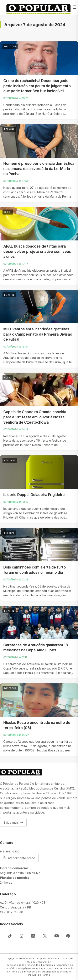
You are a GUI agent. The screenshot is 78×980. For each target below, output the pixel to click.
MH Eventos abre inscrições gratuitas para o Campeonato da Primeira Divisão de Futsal (38, 334)
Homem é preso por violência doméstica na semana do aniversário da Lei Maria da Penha (39, 169)
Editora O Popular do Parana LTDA (45, 958)
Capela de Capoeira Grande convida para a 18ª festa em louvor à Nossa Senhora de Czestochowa (35, 417)
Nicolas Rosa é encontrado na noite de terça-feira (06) (37, 725)
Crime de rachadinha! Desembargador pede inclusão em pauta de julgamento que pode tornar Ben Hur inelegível (37, 86)
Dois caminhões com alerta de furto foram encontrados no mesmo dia (35, 570)
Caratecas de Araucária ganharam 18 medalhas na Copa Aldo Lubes (36, 648)
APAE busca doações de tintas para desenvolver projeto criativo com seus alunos (37, 251)
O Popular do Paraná (50, 973)
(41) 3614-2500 (10, 851)
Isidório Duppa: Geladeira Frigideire (34, 495)
